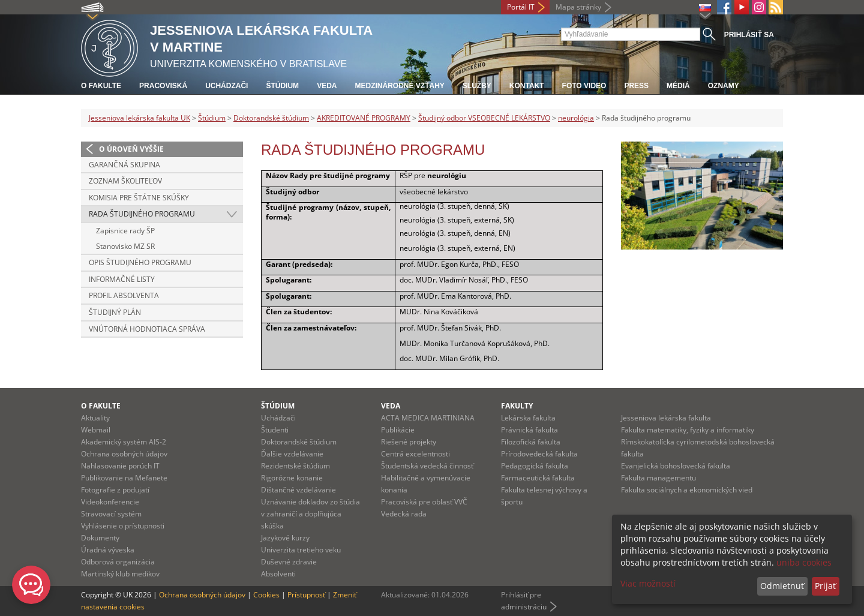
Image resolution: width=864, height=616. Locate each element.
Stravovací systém (111, 514)
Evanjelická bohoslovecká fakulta (676, 466)
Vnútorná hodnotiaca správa (147, 329)
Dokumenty (100, 538)
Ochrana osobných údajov (124, 454)
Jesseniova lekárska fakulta (666, 418)
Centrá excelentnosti (415, 454)
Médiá (678, 86)
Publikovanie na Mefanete (124, 478)
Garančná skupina (124, 165)
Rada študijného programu (142, 214)
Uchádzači (226, 86)
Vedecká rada (404, 514)
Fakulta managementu (658, 478)
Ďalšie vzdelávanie (292, 454)
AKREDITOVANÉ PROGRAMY (364, 118)
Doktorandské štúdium (271, 118)
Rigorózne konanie (292, 478)
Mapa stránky (578, 7)
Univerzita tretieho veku (301, 550)
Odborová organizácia (118, 562)
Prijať (825, 586)
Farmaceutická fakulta (538, 478)
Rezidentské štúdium (295, 466)
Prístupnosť (306, 595)
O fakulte (101, 86)
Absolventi (278, 574)
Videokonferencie (110, 502)
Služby (477, 86)
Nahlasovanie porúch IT (120, 466)
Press (636, 86)
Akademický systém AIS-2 (124, 442)
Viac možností (648, 583)
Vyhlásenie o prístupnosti (123, 526)
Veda (327, 86)
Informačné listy (122, 279)
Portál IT (521, 7)
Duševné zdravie (289, 562)
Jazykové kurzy (285, 538)
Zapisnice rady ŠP (125, 231)
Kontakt (527, 86)
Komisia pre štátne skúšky (139, 198)
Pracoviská (163, 86)
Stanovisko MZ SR (125, 246)
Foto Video (584, 86)
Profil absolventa (124, 295)
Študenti (275, 430)
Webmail (96, 430)
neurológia (576, 118)
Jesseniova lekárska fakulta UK (139, 118)
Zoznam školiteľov (125, 181)
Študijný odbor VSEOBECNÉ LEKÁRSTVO (484, 118)
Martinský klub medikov (120, 574)
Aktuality (95, 418)
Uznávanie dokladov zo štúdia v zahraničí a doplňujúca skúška (310, 514)
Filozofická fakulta (531, 442)
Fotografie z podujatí (115, 490)
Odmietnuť (782, 586)
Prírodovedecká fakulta (539, 454)
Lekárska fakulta (528, 418)
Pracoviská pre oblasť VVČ (424, 502)
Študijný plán (115, 312)
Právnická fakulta (529, 430)
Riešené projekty (409, 442)
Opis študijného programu (140, 262)
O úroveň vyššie (131, 149)
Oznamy (724, 86)
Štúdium (282, 86)
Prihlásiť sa (749, 35)
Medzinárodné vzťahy (399, 86)
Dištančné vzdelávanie (298, 490)
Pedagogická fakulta (535, 466)
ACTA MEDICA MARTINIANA (428, 418)
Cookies (266, 595)
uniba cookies (804, 562)
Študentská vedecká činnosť (427, 466)
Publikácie (398, 430)
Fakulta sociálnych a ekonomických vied (687, 490)
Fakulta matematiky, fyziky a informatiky (688, 430)
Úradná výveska (108, 550)
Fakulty (517, 406)
